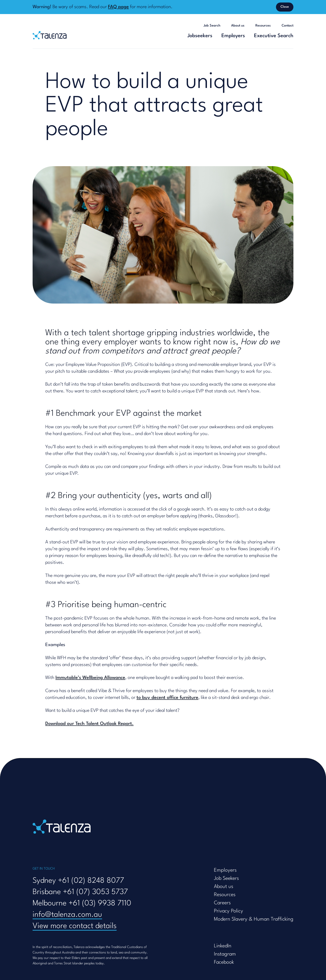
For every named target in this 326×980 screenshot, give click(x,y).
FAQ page (118, 7)
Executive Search (274, 36)
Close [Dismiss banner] (285, 7)
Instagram (225, 954)
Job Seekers (226, 878)
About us (238, 26)
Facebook (224, 962)
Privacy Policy (229, 911)
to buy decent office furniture (167, 698)
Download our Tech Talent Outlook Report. (89, 724)
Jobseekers (200, 36)
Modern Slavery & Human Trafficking (254, 919)
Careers (222, 903)
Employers (233, 36)
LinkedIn (223, 946)
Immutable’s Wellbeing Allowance (90, 678)
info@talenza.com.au (67, 915)
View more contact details (75, 926)
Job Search (212, 26)
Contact (288, 26)
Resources (263, 26)
